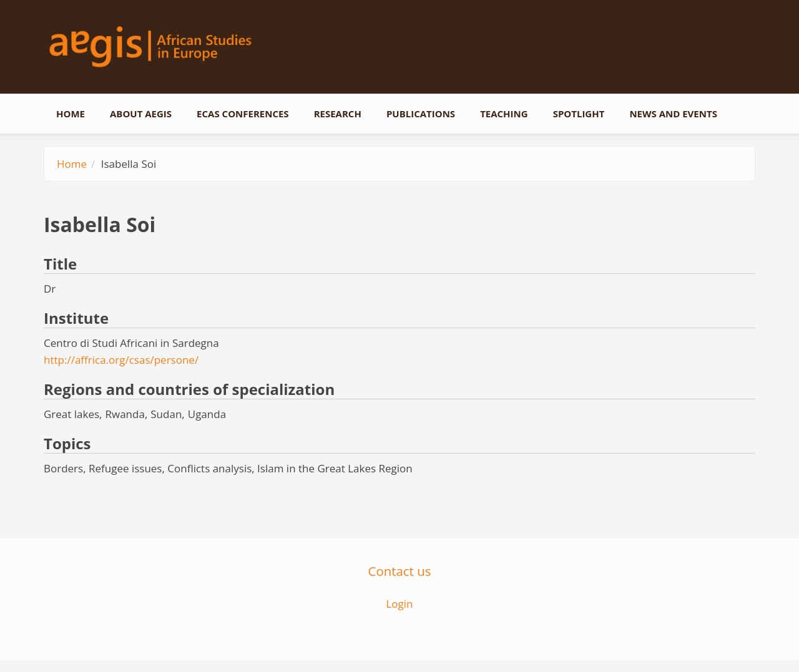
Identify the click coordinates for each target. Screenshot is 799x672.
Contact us (400, 571)
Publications (421, 114)
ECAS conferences (243, 114)
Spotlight (579, 114)
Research (338, 114)
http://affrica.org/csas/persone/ (121, 360)
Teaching (504, 114)
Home (71, 114)
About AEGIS (141, 114)
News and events (673, 114)
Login (399, 604)
